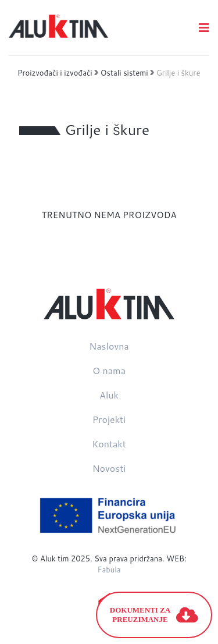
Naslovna (109, 346)
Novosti (109, 468)
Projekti (109, 419)
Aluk (109, 395)
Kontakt (109, 444)
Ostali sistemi (124, 73)
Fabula (109, 570)
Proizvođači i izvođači (55, 73)
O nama (109, 370)
